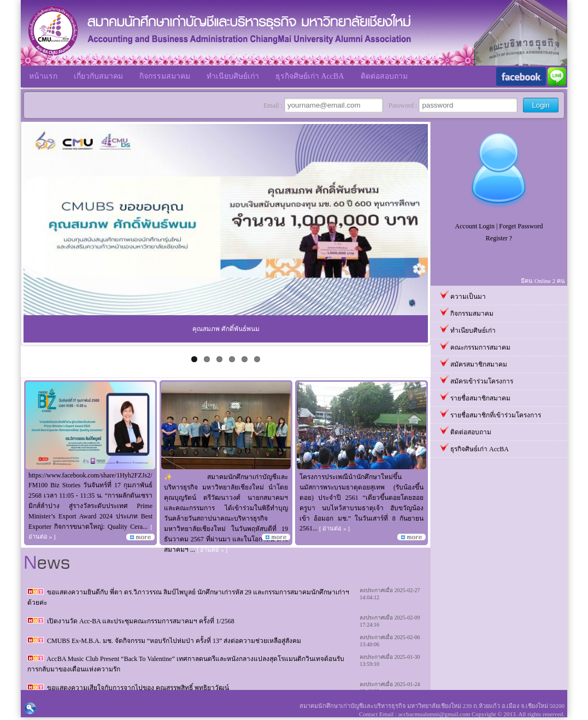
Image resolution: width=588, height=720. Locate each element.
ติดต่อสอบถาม (384, 76)
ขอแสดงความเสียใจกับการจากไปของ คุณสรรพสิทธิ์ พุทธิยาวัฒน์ (138, 688)
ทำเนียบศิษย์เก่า (233, 76)
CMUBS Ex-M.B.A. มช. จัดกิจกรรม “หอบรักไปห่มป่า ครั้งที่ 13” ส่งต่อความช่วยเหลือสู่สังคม (174, 641)
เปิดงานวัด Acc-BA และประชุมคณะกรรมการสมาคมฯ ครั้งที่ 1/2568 (141, 621)
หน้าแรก (43, 76)
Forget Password (521, 226)
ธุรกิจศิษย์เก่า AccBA (310, 76)
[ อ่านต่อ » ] (212, 550)
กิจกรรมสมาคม (165, 76)
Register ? (499, 238)
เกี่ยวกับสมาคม (98, 76)
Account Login (475, 226)
